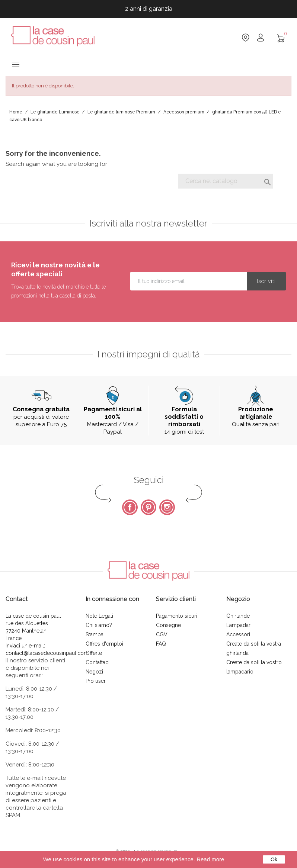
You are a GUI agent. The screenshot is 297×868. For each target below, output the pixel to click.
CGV (162, 634)
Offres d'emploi (104, 644)
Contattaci (98, 662)
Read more (210, 859)
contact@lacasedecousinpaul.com (47, 653)
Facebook (130, 507)
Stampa (95, 634)
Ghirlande (238, 616)
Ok (274, 859)
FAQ (161, 644)
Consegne (168, 625)
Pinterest (148, 507)
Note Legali (99, 616)
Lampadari (239, 625)
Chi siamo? (99, 625)
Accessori (238, 634)
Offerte (94, 653)
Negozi (94, 672)
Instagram (167, 507)
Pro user (96, 681)
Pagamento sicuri (177, 616)
